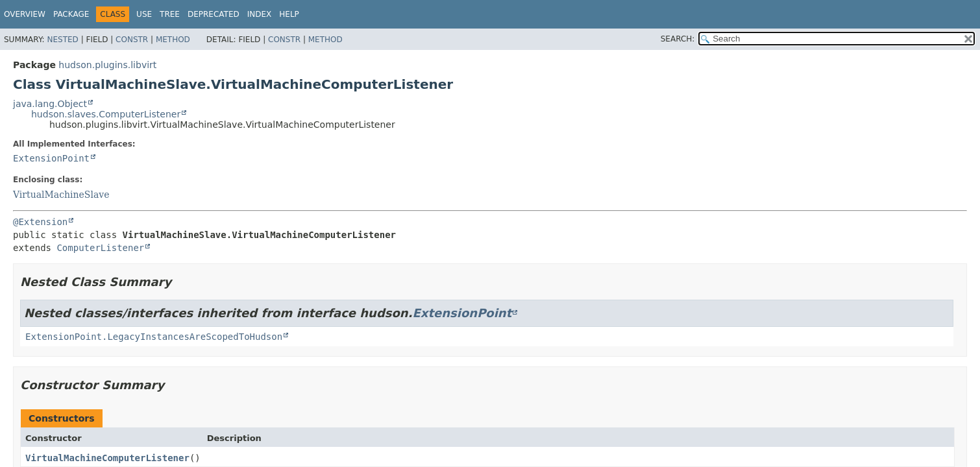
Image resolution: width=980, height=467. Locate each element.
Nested (62, 40)
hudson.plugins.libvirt (107, 65)
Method (173, 40)
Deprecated (214, 14)
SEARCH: (678, 39)
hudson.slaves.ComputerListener (106, 114)
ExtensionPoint (51, 158)
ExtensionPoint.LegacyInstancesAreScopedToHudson (154, 337)
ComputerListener (100, 248)
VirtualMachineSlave (61, 195)
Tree (170, 14)
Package (71, 14)
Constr (132, 40)
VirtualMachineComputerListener (107, 458)
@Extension (40, 222)
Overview (25, 14)
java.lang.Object (50, 104)
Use (144, 14)
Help (289, 14)
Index (260, 14)
